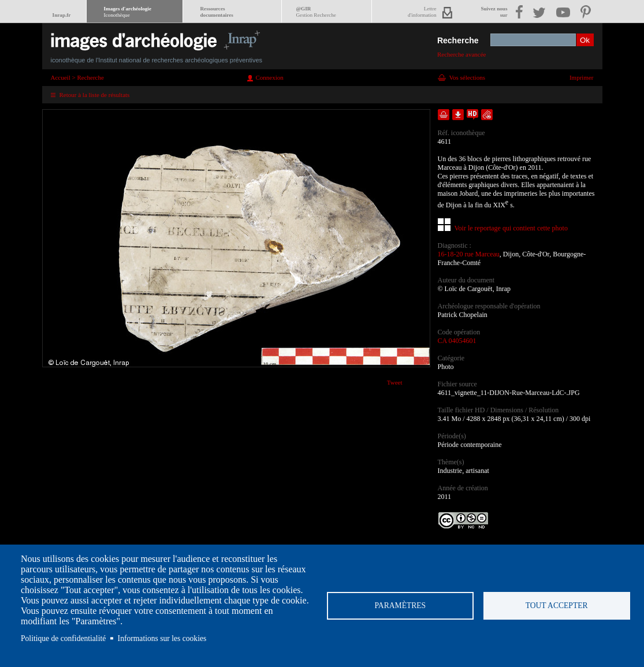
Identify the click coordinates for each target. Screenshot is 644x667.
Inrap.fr (62, 15)
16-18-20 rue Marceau (469, 254)
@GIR (316, 12)
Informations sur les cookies (162, 638)
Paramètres (401, 605)
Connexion (270, 77)
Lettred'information (422, 12)
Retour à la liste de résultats (95, 95)
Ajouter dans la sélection (444, 115)
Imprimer (582, 77)
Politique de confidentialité (63, 638)
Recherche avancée (462, 54)
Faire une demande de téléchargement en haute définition (472, 115)
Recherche (458, 40)
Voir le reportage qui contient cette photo (511, 228)
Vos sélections (467, 77)
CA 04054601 (457, 341)
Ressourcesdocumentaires (217, 12)
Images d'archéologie (128, 12)
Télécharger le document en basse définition (458, 115)
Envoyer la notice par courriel (487, 115)
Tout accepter (557, 605)
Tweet (395, 382)
